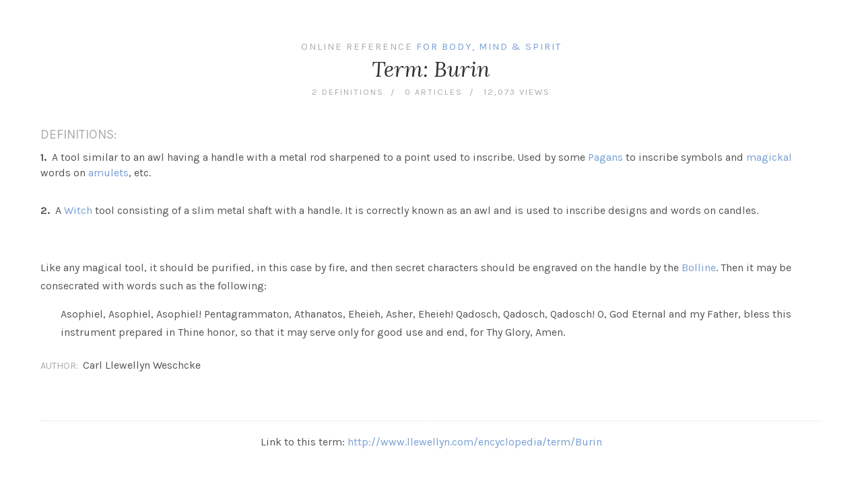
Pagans (605, 157)
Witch (78, 210)
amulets (108, 173)
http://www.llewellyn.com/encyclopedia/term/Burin (475, 442)
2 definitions (348, 92)
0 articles (434, 92)
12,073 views (517, 92)
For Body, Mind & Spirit (489, 47)
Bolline (699, 267)
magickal (769, 157)
